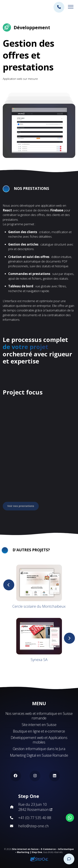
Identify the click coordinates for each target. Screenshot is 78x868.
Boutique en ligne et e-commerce (39, 731)
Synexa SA (39, 660)
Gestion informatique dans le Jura (39, 749)
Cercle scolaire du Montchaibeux (39, 606)
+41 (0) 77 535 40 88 (35, 818)
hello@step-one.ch (34, 826)
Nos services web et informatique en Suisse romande (39, 716)
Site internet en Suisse (39, 725)
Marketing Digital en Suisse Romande (39, 755)
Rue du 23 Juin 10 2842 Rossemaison (35, 807)
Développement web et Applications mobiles (39, 740)
